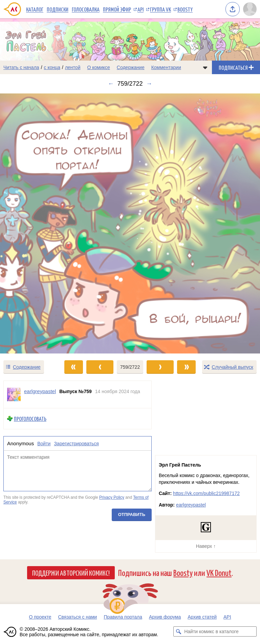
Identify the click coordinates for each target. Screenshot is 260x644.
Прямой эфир (117, 9)
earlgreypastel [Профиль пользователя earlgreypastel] (40, 391)
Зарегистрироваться (76, 444)
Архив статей (202, 617)
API (140, 9)
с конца (52, 67)
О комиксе (98, 67)
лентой (73, 67)
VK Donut (219, 572)
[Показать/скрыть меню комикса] (205, 67)
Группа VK (160, 9)
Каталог (35, 9)
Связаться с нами (77, 617)
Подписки (58, 9)
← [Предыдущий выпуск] (111, 84)
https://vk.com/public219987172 (206, 493)
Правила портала (123, 617)
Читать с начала (21, 67)
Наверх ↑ (206, 546)
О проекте (40, 617)
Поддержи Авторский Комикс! (71, 573)
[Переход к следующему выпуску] (130, 223)
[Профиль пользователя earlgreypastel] (14, 394)
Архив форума (165, 617)
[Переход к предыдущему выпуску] (32, 223)
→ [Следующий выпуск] (149, 84)
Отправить (132, 515)
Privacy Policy (112, 497)
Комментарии (166, 67)
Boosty (185, 9)
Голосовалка (86, 9)
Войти (44, 444)
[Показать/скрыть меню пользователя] (250, 9)
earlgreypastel (191, 505)
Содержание (131, 67)
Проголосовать (30, 419)
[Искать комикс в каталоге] (178, 631)
